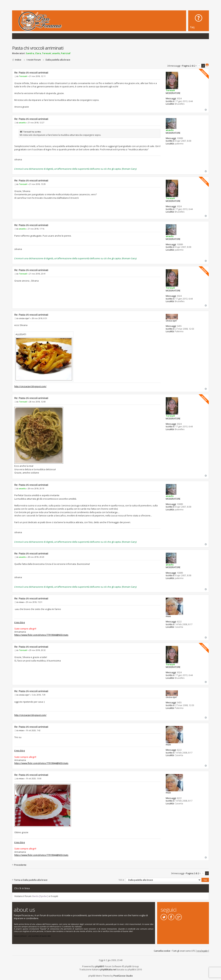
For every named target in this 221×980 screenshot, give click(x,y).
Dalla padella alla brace (58, 60)
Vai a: (121, 880)
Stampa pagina (207, 65)
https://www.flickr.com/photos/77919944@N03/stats (41, 635)
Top (206, 110)
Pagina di (189, 66)
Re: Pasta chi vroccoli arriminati (31, 73)
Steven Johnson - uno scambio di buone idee (32, 936)
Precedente (20, 865)
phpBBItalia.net (108, 969)
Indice (18, 60)
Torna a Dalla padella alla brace (31, 880)
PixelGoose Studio (123, 976)
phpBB (99, 966)
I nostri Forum (34, 60)
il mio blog (20, 622)
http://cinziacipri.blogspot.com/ (30, 386)
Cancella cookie (162, 951)
